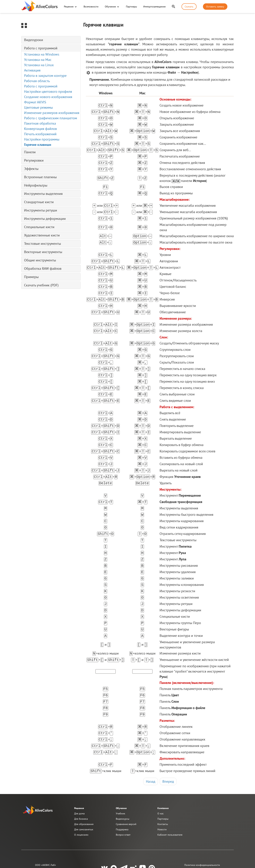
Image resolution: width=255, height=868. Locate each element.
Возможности (91, 7)
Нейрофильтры (36, 185)
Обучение (110, 7)
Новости (162, 798)
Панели (30, 152)
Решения (69, 7)
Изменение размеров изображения (52, 113)
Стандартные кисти (39, 202)
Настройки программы (42, 139)
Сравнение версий (126, 793)
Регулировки (34, 160)
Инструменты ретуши (41, 210)
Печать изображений (40, 134)
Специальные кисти (39, 227)
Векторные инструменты (43, 252)
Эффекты (31, 169)
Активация (32, 70)
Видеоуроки (34, 40)
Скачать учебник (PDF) (41, 285)
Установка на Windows (42, 54)
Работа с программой (41, 48)
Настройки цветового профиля (48, 92)
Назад (151, 750)
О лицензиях (81, 803)
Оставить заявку (215, 7)
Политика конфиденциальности (202, 833)
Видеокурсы (123, 787)
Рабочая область (37, 81)
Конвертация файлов (40, 129)
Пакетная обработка (40, 123)
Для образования (84, 793)
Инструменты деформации (45, 219)
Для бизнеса (81, 787)
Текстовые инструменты (42, 244)
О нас (161, 782)
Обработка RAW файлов (43, 269)
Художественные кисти (42, 235)
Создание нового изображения (48, 97)
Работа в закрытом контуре (45, 76)
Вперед (168, 750)
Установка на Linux (39, 65)
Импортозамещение (154, 7)
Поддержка (122, 798)
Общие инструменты (40, 260)
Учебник (121, 782)
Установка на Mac (38, 60)
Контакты (163, 793)
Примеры (31, 277)
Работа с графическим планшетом (51, 118)
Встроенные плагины (40, 177)
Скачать (189, 7)
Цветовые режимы (38, 107)
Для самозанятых (84, 798)
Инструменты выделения (43, 194)
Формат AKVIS (35, 102)
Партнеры (131, 7)
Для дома (79, 782)
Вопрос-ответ (123, 803)
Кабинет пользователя (170, 803)
